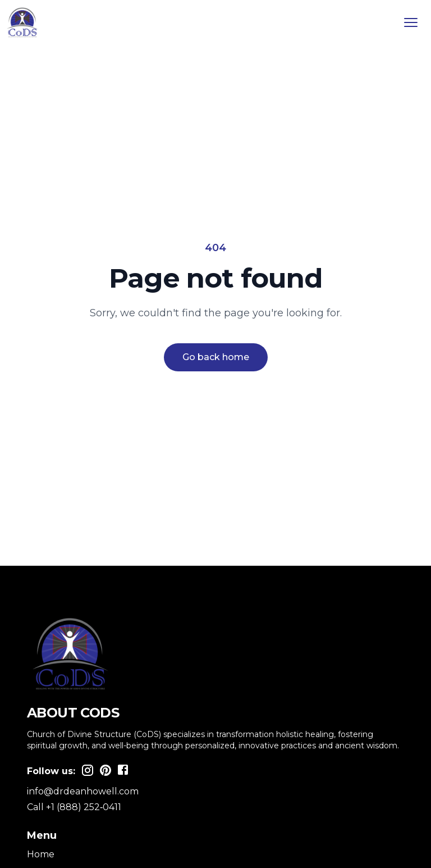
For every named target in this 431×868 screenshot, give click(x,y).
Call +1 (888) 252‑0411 (74, 807)
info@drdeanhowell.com (83, 791)
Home (41, 854)
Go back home (216, 357)
